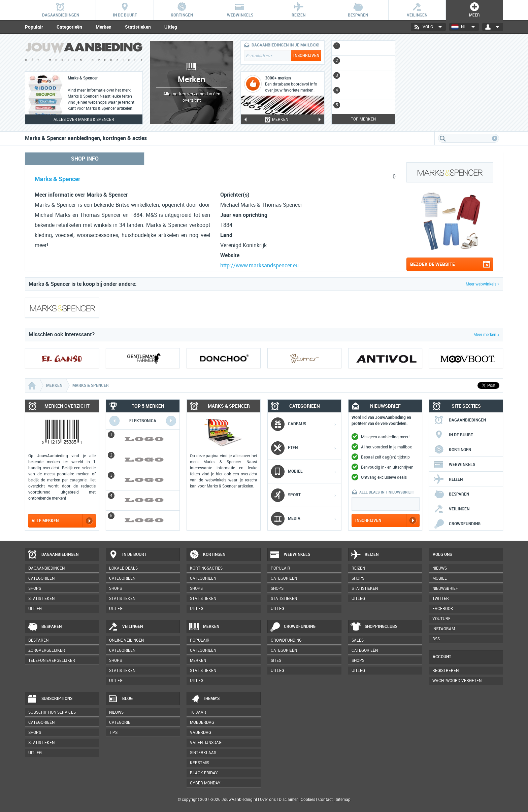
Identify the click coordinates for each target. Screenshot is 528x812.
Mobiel (440, 578)
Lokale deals (123, 568)
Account (442, 657)
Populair (34, 27)
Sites (276, 661)
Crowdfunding (457, 524)
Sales (358, 640)
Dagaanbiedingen (460, 420)
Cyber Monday (205, 783)
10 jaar (198, 712)
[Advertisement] (453, 82)
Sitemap (343, 800)
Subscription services (52, 712)
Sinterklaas (203, 753)
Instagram (444, 629)
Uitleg (171, 27)
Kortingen (452, 450)
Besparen (451, 494)
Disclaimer (288, 800)
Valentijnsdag (206, 743)
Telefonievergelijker (52, 661)
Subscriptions (50, 699)
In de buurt (453, 435)
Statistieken (138, 27)
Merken (104, 27)
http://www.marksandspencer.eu (259, 265)
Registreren (445, 671)
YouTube (441, 619)
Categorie (120, 722)
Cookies (307, 800)
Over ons (268, 800)
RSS (436, 639)
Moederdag (202, 722)
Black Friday (204, 773)
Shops (35, 588)
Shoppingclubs (374, 627)
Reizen (448, 479)
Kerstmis (200, 763)
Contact (325, 800)
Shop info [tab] (85, 159)
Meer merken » (486, 335)
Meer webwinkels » (483, 284)
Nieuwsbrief (445, 588)
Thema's (204, 699)
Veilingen (452, 509)
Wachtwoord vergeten (457, 681)
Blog (120, 699)
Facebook (443, 609)
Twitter (441, 599)
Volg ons (442, 554)
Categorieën (69, 27)
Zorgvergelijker (47, 650)
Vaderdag (201, 733)
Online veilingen (126, 640)
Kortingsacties (206, 568)
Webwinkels (454, 465)
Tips (113, 733)
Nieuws (116, 712)
